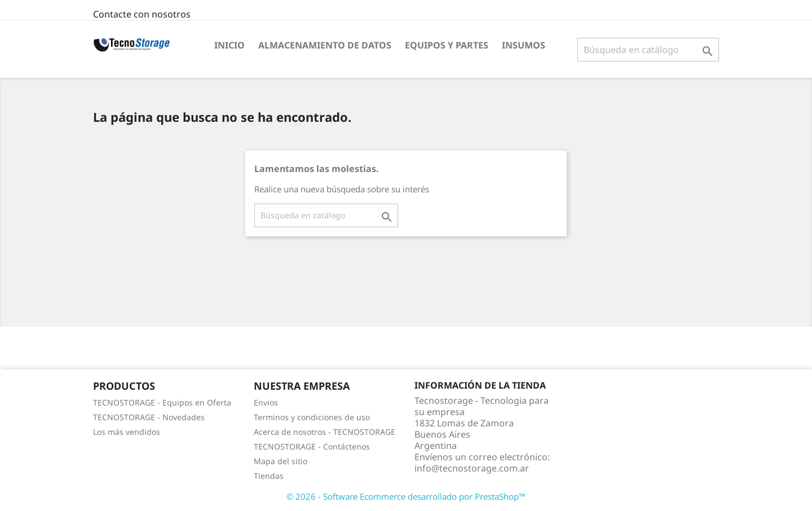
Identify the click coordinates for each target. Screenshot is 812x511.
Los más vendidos (127, 432)
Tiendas (269, 476)
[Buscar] (648, 50)
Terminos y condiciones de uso (312, 417)
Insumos (524, 45)
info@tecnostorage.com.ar (472, 468)
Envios (266, 402)
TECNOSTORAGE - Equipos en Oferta (162, 402)
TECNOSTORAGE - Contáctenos (312, 446)
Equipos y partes (447, 45)
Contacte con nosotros (142, 14)
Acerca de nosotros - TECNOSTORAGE (325, 432)
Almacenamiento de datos (325, 45)
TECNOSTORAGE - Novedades (149, 417)
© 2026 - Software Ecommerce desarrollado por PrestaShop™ (406, 496)
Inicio (230, 45)
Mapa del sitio (281, 461)
